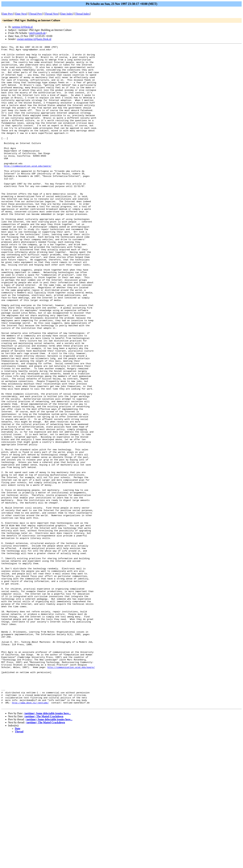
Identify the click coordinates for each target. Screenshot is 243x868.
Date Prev (8, 14)
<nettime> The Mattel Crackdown (44, 849)
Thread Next (51, 14)
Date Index (67, 14)
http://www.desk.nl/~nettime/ (30, 834)
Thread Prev (36, 14)
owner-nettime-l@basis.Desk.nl (34, 39)
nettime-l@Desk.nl (22, 27)
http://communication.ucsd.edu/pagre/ (28, 190)
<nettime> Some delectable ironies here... (47, 845)
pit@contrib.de (37, 33)
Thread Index (82, 14)
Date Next (21, 14)
